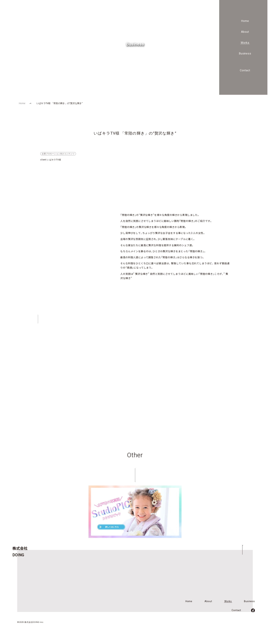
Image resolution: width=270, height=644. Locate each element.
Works (245, 43)
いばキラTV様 (54, 160)
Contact (245, 70)
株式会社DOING (24, 19)
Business (245, 54)
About (245, 32)
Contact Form (174, 360)
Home (245, 21)
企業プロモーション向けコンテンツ (58, 154)
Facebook (173, 388)
